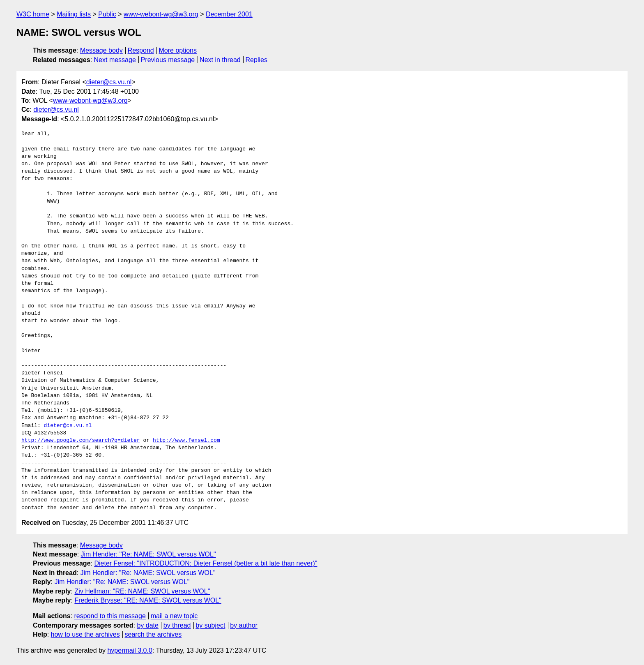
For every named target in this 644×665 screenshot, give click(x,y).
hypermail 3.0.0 (130, 650)
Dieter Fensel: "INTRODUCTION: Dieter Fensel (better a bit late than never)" (206, 563)
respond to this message (110, 616)
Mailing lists (74, 14)
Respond (141, 50)
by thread (177, 625)
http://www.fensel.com (186, 441)
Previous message (168, 60)
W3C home (33, 14)
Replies (256, 60)
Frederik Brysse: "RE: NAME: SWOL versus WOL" (148, 600)
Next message (115, 60)
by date (147, 625)
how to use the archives (85, 634)
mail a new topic (174, 616)
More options (178, 50)
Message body (101, 50)
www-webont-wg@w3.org (161, 14)
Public (107, 14)
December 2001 (229, 14)
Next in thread (220, 60)
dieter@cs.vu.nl (109, 82)
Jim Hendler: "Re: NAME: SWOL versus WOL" (148, 554)
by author (244, 625)
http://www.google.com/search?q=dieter (81, 441)
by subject (210, 625)
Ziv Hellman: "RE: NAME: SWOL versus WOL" (142, 591)
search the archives (153, 634)
